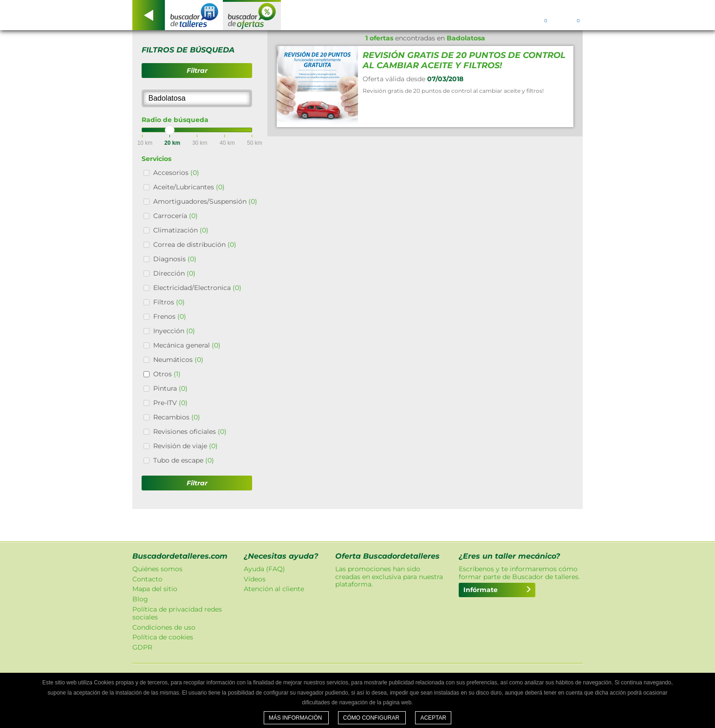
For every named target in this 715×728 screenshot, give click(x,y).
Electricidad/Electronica (197, 288)
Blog (140, 599)
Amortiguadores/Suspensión (205, 201)
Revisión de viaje (185, 446)
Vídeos (255, 579)
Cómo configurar (372, 718)
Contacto (147, 579)
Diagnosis (175, 259)
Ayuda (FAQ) (264, 569)
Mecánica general (187, 345)
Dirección (174, 273)
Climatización (181, 230)
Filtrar (197, 71)
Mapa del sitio (155, 589)
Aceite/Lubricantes (189, 187)
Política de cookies (163, 637)
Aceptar (433, 718)
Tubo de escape (184, 460)
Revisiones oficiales (190, 432)
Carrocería (175, 216)
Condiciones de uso (164, 627)
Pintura (170, 388)
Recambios (177, 417)
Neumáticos (178, 360)
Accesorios (176, 173)
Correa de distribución (195, 245)
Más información (296, 718)
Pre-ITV (170, 403)
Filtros (169, 302)
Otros (167, 374)
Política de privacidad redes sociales (177, 613)
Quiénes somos (157, 569)
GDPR (142, 647)
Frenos (170, 316)
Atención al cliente (274, 589)
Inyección (174, 331)
